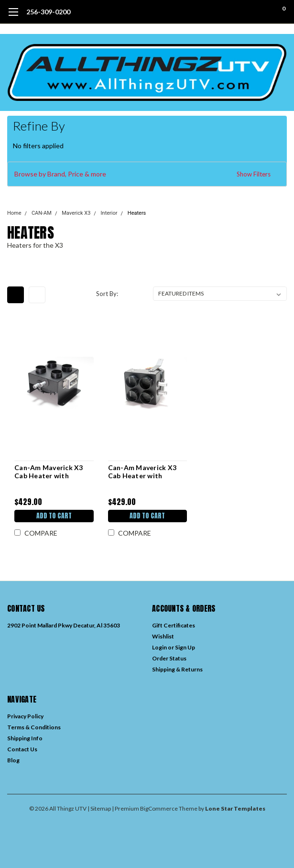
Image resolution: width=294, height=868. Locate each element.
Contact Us (22, 749)
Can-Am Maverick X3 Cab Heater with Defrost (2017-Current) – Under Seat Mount (53, 472)
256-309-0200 (48, 12)
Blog (13, 760)
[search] (245, 12)
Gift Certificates (174, 625)
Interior (109, 213)
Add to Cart (54, 516)
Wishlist (163, 636)
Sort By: (107, 294)
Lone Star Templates (235, 808)
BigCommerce (159, 808)
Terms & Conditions (34, 727)
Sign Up (185, 647)
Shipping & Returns (177, 669)
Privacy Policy (25, 716)
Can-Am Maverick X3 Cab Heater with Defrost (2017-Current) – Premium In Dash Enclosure (147, 472)
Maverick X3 (76, 213)
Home (14, 213)
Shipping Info (25, 738)
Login (159, 647)
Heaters (137, 213)
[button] (147, 174)
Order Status (169, 658)
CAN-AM (42, 213)
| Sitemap (99, 808)
